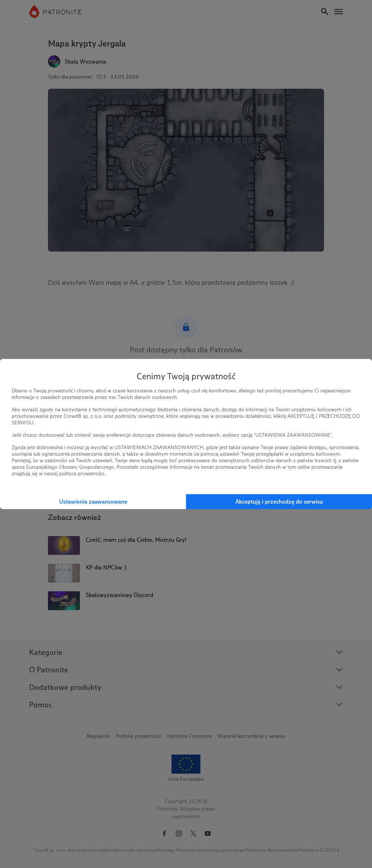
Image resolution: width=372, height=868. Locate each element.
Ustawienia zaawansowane (93, 502)
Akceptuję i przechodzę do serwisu (279, 502)
